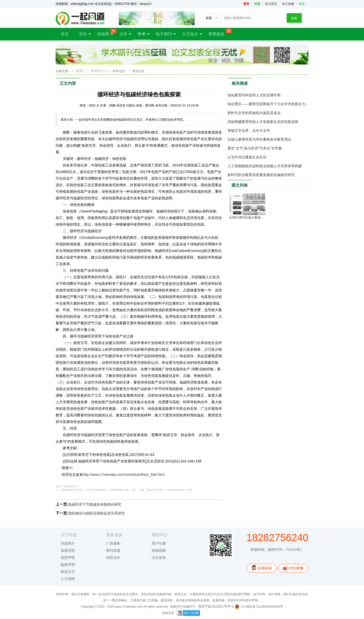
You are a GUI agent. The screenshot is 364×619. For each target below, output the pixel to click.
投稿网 (106, 33)
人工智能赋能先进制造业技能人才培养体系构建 (265, 166)
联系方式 (68, 572)
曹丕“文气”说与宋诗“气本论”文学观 (255, 148)
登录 (246, 4)
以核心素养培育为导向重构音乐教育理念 (259, 139)
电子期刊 (166, 34)
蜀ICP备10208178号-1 (216, 606)
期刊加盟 (113, 550)
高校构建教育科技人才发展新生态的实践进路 (263, 122)
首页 (65, 34)
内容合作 (113, 558)
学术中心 (98, 71)
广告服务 (113, 543)
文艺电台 (192, 34)
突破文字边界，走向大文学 (249, 131)
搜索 (294, 18)
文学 (126, 34)
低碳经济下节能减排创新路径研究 (95, 504)
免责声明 (68, 558)
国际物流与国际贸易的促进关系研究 (97, 513)
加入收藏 (288, 4)
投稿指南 (159, 550)
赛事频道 (219, 32)
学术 (144, 34)
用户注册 (159, 543)
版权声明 (68, 565)
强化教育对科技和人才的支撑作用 (254, 95)
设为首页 (271, 4)
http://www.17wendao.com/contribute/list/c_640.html (124, 475)
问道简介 (68, 543)
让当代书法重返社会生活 (247, 157)
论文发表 (159, 558)
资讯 (85, 34)
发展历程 (68, 550)
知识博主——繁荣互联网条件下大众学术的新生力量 (268, 104)
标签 (302, 4)
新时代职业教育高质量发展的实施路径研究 (261, 175)
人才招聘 (68, 579)
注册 (257, 4)
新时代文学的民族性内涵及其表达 (254, 113)
